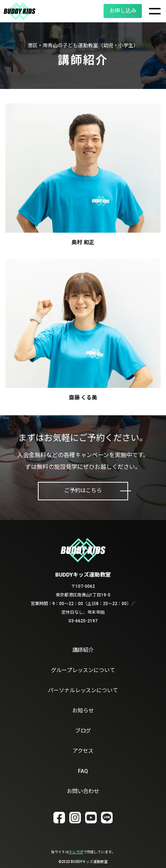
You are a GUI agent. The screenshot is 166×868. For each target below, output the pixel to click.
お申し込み (122, 11)
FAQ (83, 771)
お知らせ (83, 711)
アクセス (83, 751)
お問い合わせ (83, 791)
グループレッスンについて (83, 670)
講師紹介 (83, 650)
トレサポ (76, 852)
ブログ (83, 731)
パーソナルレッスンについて (83, 690)
